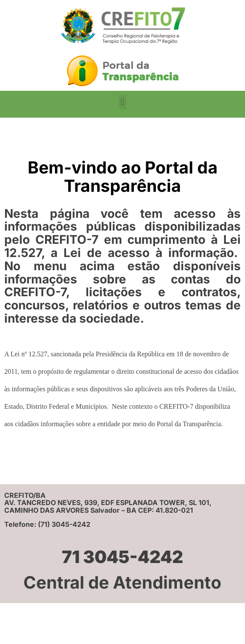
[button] (122, 102)
